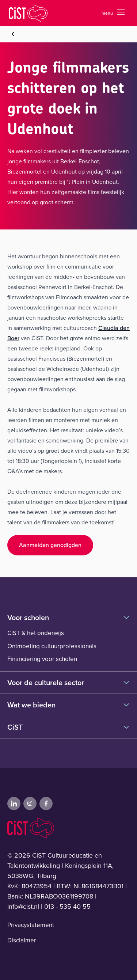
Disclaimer (22, 940)
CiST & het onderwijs (36, 633)
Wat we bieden (68, 705)
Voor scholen (68, 618)
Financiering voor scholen (42, 659)
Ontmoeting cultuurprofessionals (52, 646)
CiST (68, 727)
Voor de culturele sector (68, 683)
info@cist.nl (23, 907)
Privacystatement (31, 925)
